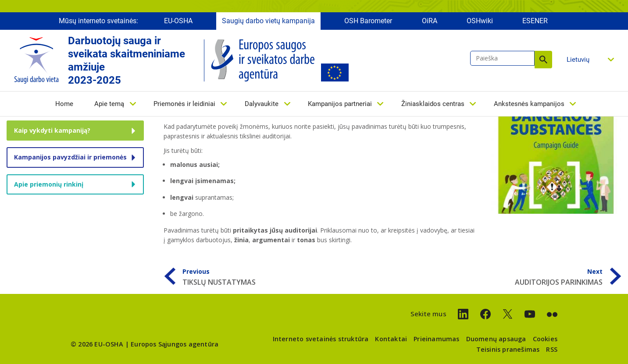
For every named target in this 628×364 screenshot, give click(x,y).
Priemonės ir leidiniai (184, 104)
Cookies (545, 339)
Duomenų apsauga (496, 339)
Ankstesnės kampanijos (529, 104)
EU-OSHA (178, 21)
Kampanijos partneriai (340, 104)
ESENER (535, 21)
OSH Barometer (368, 21)
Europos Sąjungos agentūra (175, 344)
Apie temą (109, 104)
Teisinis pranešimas (508, 349)
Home (64, 104)
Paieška (543, 60)
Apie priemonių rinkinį (49, 184)
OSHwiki (480, 21)
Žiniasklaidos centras (433, 104)
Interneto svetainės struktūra (321, 339)
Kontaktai (391, 339)
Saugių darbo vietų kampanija (268, 21)
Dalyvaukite (262, 104)
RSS (552, 349)
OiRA (430, 21)
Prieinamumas (436, 339)
